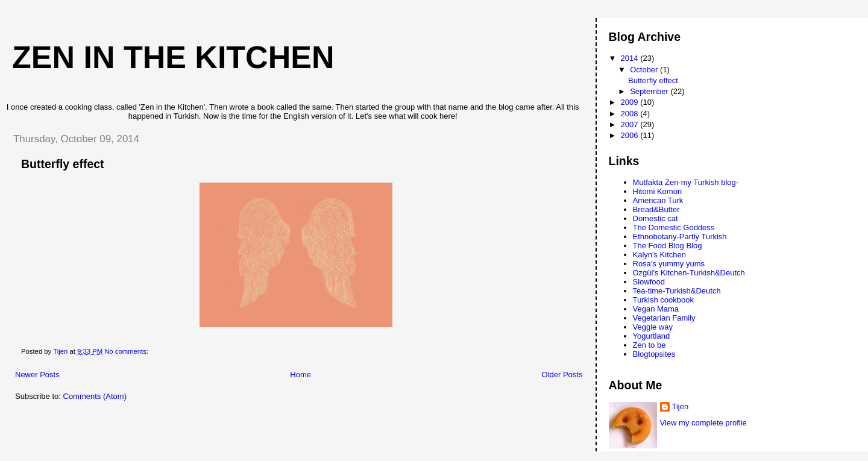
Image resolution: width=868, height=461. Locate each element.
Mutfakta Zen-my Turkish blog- (686, 182)
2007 (631, 124)
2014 (631, 58)
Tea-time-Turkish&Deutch (677, 291)
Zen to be (649, 345)
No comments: (127, 351)
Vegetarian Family (664, 318)
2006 (631, 135)
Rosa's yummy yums (669, 264)
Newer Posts (37, 375)
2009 (631, 102)
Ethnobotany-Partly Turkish (680, 237)
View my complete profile (703, 423)
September (650, 91)
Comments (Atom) (95, 396)
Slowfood (649, 282)
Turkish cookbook (663, 300)
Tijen (681, 406)
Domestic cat (656, 218)
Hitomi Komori (658, 191)
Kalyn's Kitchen (659, 255)
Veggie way (653, 327)
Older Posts (562, 375)
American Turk (658, 200)
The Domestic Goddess (674, 227)
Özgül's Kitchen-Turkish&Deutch (689, 273)
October (645, 70)
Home (300, 375)
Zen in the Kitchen (173, 57)
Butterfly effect (63, 164)
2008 (631, 114)
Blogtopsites (654, 354)
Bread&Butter (656, 209)
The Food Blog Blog (668, 246)
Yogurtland (652, 336)
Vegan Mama (656, 309)
